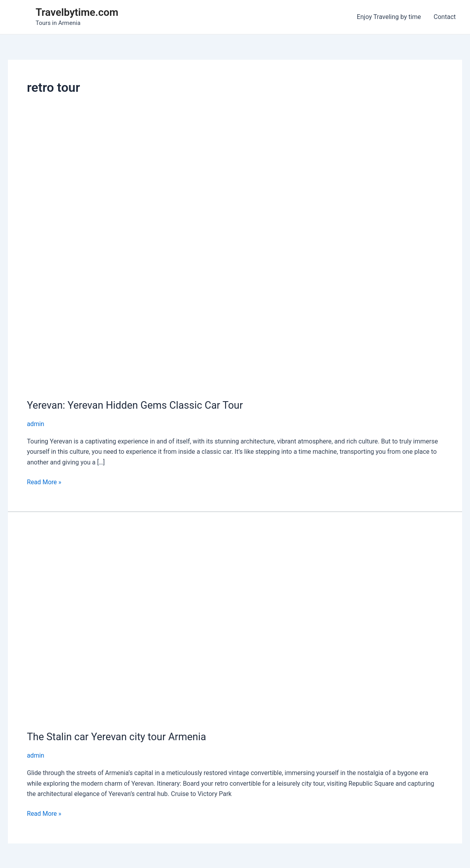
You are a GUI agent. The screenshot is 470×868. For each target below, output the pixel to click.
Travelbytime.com (77, 12)
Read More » (44, 482)
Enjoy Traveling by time (389, 17)
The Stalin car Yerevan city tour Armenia (118, 737)
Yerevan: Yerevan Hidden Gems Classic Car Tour (136, 405)
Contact (445, 17)
